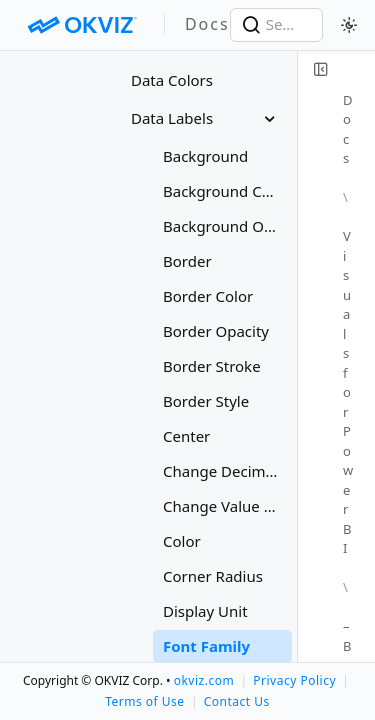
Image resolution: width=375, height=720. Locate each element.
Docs (348, 129)
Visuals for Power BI (348, 392)
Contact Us (237, 701)
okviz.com (204, 680)
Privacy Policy (294, 680)
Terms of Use (144, 701)
